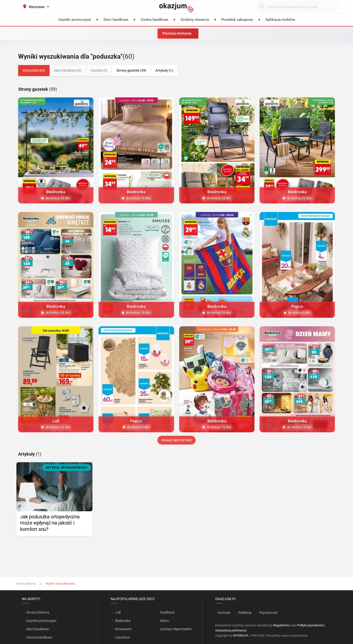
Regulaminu (281, 625)
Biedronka (123, 621)
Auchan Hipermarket (176, 629)
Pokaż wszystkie (177, 440)
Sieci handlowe (38, 629)
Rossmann (123, 629)
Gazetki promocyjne (41, 621)
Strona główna (26, 584)
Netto (165, 621)
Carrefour (123, 637)
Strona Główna (38, 612)
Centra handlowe (39, 637)
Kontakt (224, 613)
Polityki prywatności (311, 625)
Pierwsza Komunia (177, 33)
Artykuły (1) (164, 70)
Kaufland (167, 612)
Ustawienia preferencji (231, 630)
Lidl (118, 612)
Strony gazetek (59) (131, 70)
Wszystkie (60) (34, 70)
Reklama (245, 613)
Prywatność (269, 613)
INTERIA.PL (241, 636)
